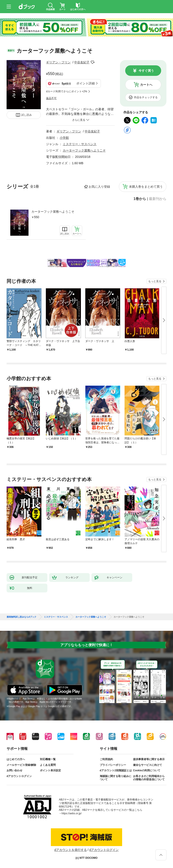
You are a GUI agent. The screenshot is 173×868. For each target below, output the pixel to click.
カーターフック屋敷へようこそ (53, 212)
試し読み (27, 115)
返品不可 (51, 98)
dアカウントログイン (19, 776)
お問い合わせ (14, 770)
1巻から (140, 199)
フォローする (93, 62)
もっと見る (155, 281)
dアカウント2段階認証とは (116, 770)
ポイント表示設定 (50, 770)
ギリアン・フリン (58, 62)
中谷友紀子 (82, 62)
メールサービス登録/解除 (21, 765)
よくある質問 (48, 765)
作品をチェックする (146, 97)
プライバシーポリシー (113, 765)
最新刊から (158, 199)
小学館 (64, 138)
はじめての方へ (16, 759)
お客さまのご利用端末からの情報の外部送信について (149, 778)
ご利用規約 (106, 759)
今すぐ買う (146, 71)
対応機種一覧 (48, 759)
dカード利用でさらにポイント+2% (67, 91)
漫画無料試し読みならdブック (21, 617)
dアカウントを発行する (71, 850)
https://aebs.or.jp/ (72, 813)
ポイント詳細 (86, 83)
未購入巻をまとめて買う (146, 187)
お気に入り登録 (99, 187)
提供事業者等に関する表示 (149, 759)
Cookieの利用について (147, 770)
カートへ (146, 85)
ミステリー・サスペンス (80, 144)
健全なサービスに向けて (148, 765)
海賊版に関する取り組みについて (116, 778)
